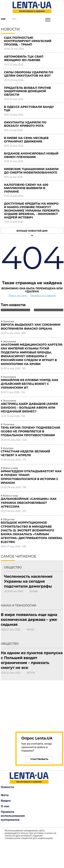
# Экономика (8, 342)
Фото (5, 795)
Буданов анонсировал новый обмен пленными (31, 155)
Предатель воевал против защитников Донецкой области (27, 91)
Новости (7, 787)
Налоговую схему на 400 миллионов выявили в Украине (26, 188)
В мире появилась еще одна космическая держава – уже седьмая (29, 620)
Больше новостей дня (32, 231)
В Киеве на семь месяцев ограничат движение (26, 140)
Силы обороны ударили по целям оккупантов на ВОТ (29, 74)
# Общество (8, 519)
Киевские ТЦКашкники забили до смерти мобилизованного (31, 171)
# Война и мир (9, 468)
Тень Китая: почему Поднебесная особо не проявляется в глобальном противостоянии (30, 432)
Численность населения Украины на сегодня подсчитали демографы (28, 581)
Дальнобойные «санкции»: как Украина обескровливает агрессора (29, 503)
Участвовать (39, 759)
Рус (14, 19)
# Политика (8, 322)
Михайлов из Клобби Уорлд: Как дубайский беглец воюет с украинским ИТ (30, 384)
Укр (3, 19)
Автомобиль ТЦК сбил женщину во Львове (24, 58)
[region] (34, 704)
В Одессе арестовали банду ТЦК (29, 109)
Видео (6, 801)
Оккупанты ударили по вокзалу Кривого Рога (25, 124)
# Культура (7, 448)
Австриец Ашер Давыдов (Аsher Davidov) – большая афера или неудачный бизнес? (29, 408)
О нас (5, 806)
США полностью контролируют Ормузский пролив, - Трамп (28, 41)
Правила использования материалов (13, 816)
